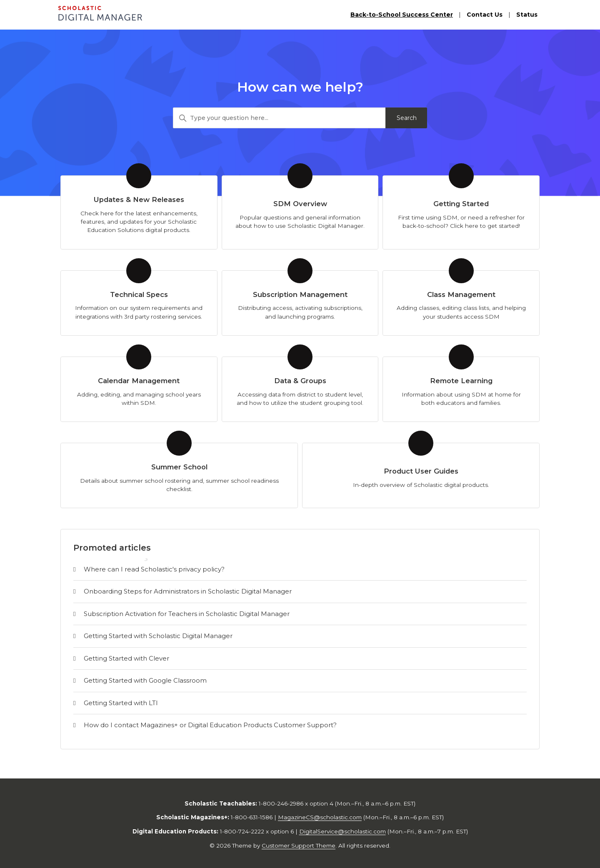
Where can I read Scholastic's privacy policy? (154, 569)
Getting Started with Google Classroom (145, 680)
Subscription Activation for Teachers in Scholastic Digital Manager (187, 614)
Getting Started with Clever (126, 658)
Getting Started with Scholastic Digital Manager (158, 636)
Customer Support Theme (299, 846)
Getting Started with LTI (121, 703)
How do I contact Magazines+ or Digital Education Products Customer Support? (210, 725)
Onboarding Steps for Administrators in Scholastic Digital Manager (188, 591)
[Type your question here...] (300, 118)
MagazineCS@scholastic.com (320, 817)
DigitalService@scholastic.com (342, 831)
